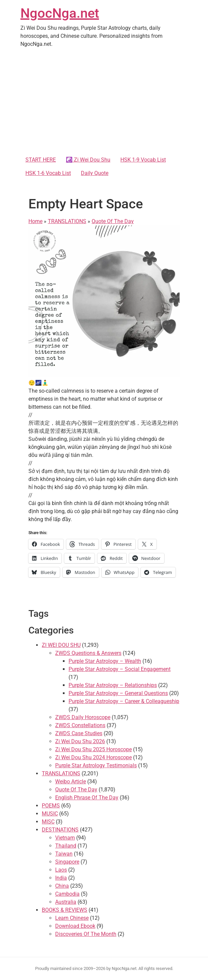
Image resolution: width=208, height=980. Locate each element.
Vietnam (65, 838)
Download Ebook (75, 926)
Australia (66, 902)
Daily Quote (95, 173)
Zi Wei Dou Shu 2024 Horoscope (93, 757)
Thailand (66, 846)
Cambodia (67, 894)
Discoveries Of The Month (86, 934)
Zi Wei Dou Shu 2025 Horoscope (93, 749)
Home (35, 221)
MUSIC (50, 814)
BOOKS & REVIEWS (65, 910)
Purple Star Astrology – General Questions (118, 693)
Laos (61, 870)
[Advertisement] (104, 103)
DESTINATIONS (60, 830)
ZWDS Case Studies (79, 733)
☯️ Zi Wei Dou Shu (88, 160)
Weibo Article (71, 781)
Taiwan (64, 854)
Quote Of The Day (113, 221)
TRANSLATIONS (67, 221)
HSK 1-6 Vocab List (48, 173)
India (61, 878)
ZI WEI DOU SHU (61, 645)
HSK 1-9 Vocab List (143, 160)
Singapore (67, 862)
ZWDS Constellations (80, 725)
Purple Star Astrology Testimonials (96, 765)
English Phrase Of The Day (87, 798)
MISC (48, 822)
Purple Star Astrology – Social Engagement (120, 669)
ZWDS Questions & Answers (88, 653)
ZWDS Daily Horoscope (83, 717)
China (62, 886)
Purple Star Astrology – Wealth (105, 661)
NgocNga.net (60, 13)
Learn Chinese (72, 918)
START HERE (41, 160)
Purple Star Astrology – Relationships (113, 685)
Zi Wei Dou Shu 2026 (80, 741)
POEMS (51, 806)
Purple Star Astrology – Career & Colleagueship (124, 701)
